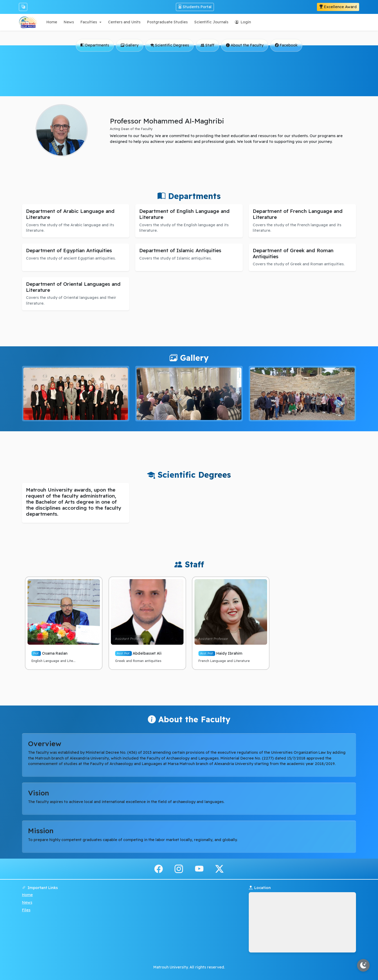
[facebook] (159, 869)
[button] (91, 22)
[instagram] (179, 869)
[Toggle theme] (363, 965)
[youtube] (199, 869)
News (27, 902)
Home (27, 895)
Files (26, 910)
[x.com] (219, 869)
